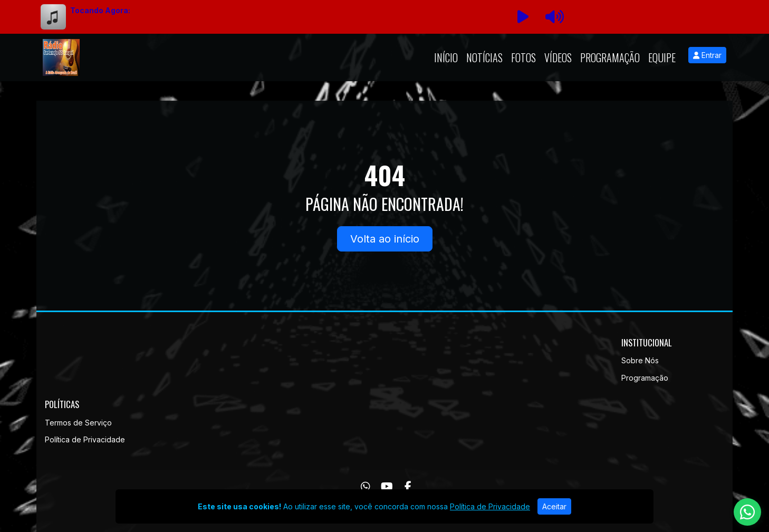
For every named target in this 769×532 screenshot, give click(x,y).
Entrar (707, 55)
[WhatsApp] (366, 487)
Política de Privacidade (85, 439)
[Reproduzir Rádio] (523, 17)
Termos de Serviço (78, 423)
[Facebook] (408, 487)
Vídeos (558, 57)
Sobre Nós (640, 360)
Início (446, 57)
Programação (610, 57)
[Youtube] (387, 487)
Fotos (523, 57)
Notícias (484, 57)
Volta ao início (385, 239)
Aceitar (554, 506)
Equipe (662, 57)
